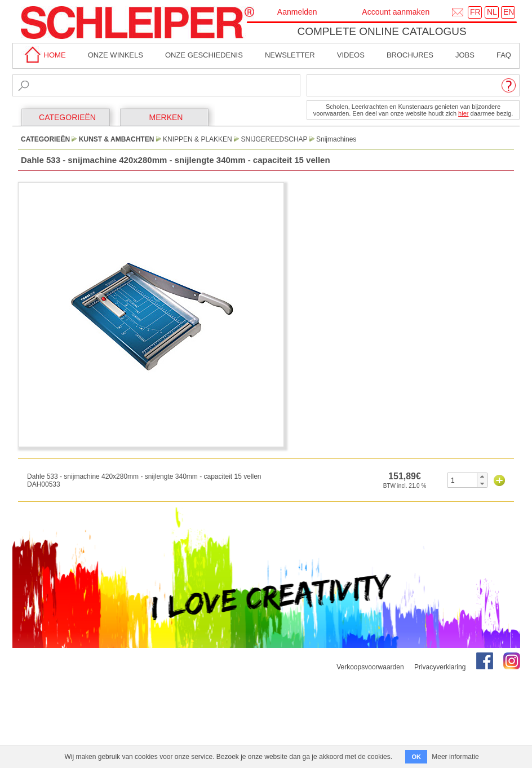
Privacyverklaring (440, 667)
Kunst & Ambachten (117, 139)
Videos (351, 55)
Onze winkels (116, 55)
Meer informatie (455, 757)
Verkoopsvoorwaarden (370, 667)
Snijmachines (336, 139)
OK (416, 757)
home (43, 55)
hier (463, 113)
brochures (410, 55)
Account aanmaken (396, 12)
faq (504, 55)
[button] (482, 476)
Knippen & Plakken (198, 139)
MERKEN (166, 117)
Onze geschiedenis (204, 55)
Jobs (465, 55)
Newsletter (290, 55)
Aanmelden (297, 12)
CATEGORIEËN (67, 117)
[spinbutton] (462, 480)
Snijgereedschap (274, 139)
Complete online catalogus (382, 31)
